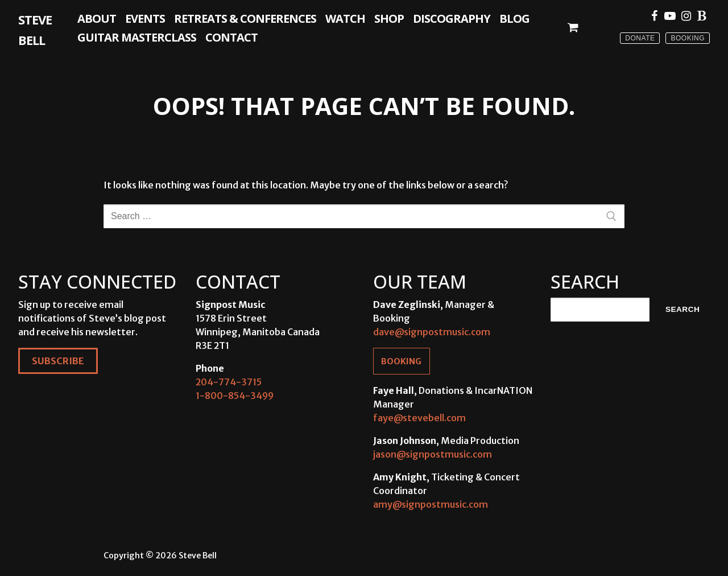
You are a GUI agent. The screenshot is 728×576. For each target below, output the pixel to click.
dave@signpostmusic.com (432, 332)
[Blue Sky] (702, 16)
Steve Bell (35, 30)
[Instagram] (686, 16)
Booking (688, 38)
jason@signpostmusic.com (433, 454)
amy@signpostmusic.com (431, 504)
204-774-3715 (229, 382)
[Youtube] (670, 16)
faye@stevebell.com (419, 418)
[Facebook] (654, 16)
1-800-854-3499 (235, 396)
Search (682, 309)
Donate (640, 38)
